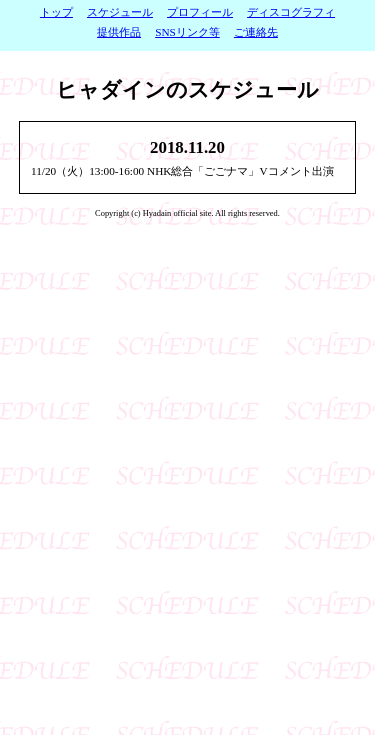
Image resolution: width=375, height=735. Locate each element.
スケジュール (120, 12)
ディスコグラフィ (291, 12)
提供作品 (119, 32)
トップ (56, 12)
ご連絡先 (256, 32)
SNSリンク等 (187, 32)
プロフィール (200, 12)
